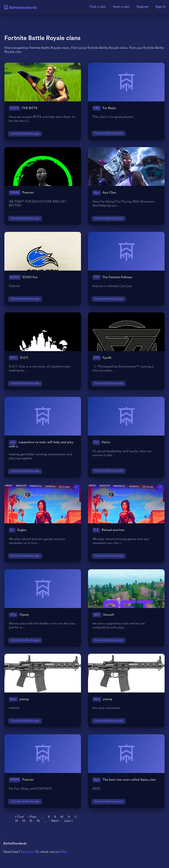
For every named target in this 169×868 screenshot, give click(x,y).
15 (31, 821)
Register (143, 7)
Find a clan (98, 7)
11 (69, 817)
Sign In (161, 7)
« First (19, 817)
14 (24, 821)
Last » (69, 821)
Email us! (28, 852)
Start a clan (121, 7)
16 (38, 821)
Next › (56, 821)
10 (62, 817)
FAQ (64, 852)
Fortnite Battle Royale (25, 134)
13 (16, 821)
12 (76, 817)
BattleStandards (15, 843)
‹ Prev (32, 817)
